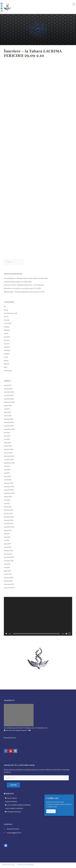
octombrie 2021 (9, 524)
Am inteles (51, 811)
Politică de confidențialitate (26, 865)
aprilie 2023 (7, 476)
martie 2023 (8, 480)
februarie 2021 (9, 551)
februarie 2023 (9, 483)
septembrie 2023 (9, 463)
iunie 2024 (7, 436)
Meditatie (7, 330)
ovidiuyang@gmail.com (14, 833)
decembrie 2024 (9, 422)
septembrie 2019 (9, 588)
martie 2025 (8, 416)
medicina (7, 327)
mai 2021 (7, 540)
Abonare (13, 785)
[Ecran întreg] (70, 634)
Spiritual (6, 364)
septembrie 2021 (9, 527)
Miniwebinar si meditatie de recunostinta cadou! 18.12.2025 (22, 288)
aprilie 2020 (7, 571)
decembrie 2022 (9, 487)
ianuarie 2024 (8, 453)
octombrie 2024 (9, 426)
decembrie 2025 (9, 392)
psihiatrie (7, 347)
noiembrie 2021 (9, 520)
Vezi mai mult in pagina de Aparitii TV (17, 730)
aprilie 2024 (7, 443)
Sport (6, 367)
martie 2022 (8, 507)
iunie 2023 (7, 470)
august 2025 (8, 406)
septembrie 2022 (9, 493)
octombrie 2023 (9, 460)
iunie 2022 (7, 500)
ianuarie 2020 (8, 581)
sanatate (7, 354)
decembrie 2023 (9, 456)
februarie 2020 (9, 578)
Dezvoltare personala (11, 313)
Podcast (6, 344)
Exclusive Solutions (10, 802)
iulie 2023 (7, 466)
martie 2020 (8, 574)
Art (5, 307)
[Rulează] (6, 634)
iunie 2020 (7, 564)
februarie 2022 (9, 510)
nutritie (6, 334)
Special (6, 361)
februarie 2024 (9, 449)
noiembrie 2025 (9, 395)
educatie (7, 320)
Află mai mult (53, 807)
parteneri (7, 340)
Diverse (6, 317)
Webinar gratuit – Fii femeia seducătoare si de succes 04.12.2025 (24, 292)
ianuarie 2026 (8, 389)
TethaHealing (8, 371)
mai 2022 (7, 503)
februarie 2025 (9, 419)
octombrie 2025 (9, 399)
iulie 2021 (7, 534)
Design (6, 310)
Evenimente (8, 323)
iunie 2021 (7, 537)
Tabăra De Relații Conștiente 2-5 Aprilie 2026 (18, 282)
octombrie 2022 (9, 490)
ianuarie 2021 (8, 554)
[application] (38, 616)
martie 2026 (8, 385)
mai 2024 (7, 439)
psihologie (7, 350)
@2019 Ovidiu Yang (8, 865)
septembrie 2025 (9, 402)
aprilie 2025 (7, 412)
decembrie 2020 (9, 557)
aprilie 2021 (7, 544)
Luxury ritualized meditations (14, 808)
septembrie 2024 (9, 429)
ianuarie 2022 (8, 514)
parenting (7, 337)
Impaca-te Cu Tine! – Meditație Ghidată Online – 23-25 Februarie (24, 285)
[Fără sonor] (66, 634)
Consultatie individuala (12, 812)
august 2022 (8, 497)
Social (6, 357)
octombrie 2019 (9, 584)
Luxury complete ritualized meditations (17, 805)
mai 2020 (7, 567)
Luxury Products (10, 798)
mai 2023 (7, 473)
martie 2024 (8, 446)
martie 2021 (8, 547)
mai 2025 (7, 409)
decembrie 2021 (9, 517)
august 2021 (8, 530)
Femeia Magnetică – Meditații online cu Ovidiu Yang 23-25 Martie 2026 (26, 278)
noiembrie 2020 (9, 561)
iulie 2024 (7, 433)
